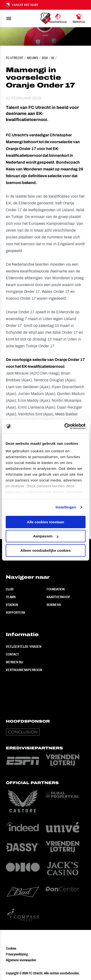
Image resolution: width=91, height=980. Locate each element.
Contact (12, 654)
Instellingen (66, 507)
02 (53, 58)
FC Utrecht (15, 58)
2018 (45, 58)
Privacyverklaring (17, 954)
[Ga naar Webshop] (79, 18)
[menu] (9, 18)
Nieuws (33, 58)
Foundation (56, 589)
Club (10, 589)
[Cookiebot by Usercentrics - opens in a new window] (65, 426)
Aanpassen (46, 536)
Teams (11, 597)
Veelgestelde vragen (24, 647)
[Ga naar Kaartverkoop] (58, 18)
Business (54, 605)
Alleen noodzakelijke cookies (46, 550)
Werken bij (14, 662)
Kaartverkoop (58, 597)
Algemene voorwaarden (21, 960)
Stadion (12, 605)
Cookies (11, 948)
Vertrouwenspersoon (24, 670)
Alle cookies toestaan (45, 522)
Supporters (16, 612)
